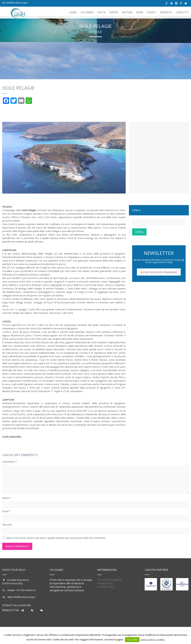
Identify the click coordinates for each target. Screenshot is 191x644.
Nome (6, 502)
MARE (140, 12)
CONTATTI (182, 12)
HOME (73, 12)
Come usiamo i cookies (152, 639)
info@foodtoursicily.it (17, 3)
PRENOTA (166, 12)
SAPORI (114, 12)
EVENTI (152, 12)
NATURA (127, 12)
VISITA (101, 12)
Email (6, 515)
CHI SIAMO (87, 12)
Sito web (7, 528)
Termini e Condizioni (109, 583)
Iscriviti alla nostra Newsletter (159, 276)
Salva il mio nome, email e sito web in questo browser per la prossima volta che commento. (56, 541)
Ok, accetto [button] (132, 640)
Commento (9, 465)
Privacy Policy (105, 587)
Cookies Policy (106, 590)
